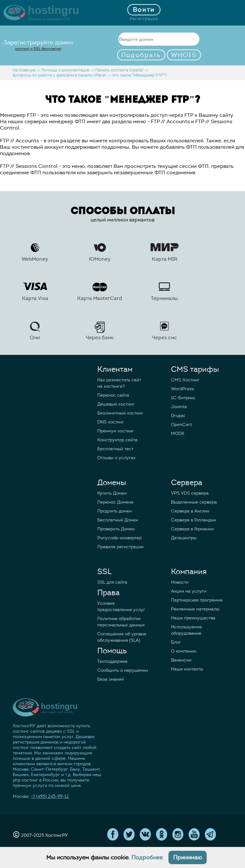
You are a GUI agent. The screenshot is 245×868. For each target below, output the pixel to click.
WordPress (182, 389)
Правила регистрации (120, 547)
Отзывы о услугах (116, 458)
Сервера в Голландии (193, 520)
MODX (178, 434)
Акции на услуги (189, 591)
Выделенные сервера (194, 502)
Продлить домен (115, 511)
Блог (176, 642)
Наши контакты (187, 669)
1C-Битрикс (183, 398)
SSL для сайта (112, 582)
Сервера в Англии (190, 511)
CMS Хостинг (185, 380)
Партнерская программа (197, 600)
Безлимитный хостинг (120, 413)
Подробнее (147, 857)
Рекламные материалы (195, 609)
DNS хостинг (111, 422)
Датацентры (184, 538)
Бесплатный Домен (118, 520)
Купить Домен (112, 493)
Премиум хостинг (116, 431)
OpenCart (182, 425)
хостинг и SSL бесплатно (38, 49)
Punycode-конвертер (119, 538)
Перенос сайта (113, 395)
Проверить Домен (116, 529)
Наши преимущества (193, 618)
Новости (180, 582)
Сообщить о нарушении (123, 670)
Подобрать (141, 55)
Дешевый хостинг (116, 404)
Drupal (178, 416)
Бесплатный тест (115, 449)
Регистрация (144, 19)
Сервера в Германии (192, 529)
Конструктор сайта (117, 440)
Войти (144, 10)
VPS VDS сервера (190, 493)
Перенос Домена (115, 502)
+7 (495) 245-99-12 (50, 796)
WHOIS (184, 55)
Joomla (179, 407)
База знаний (111, 679)
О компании (184, 651)
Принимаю (188, 857)
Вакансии (181, 660)
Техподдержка (112, 661)
